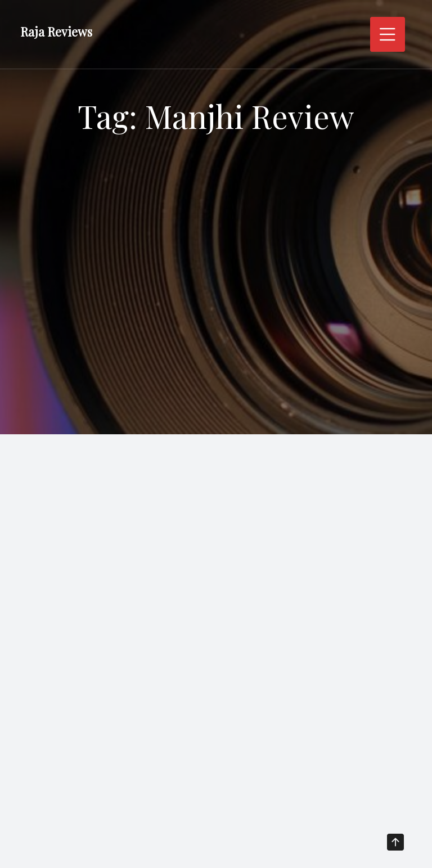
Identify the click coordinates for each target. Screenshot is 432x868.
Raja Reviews (56, 32)
